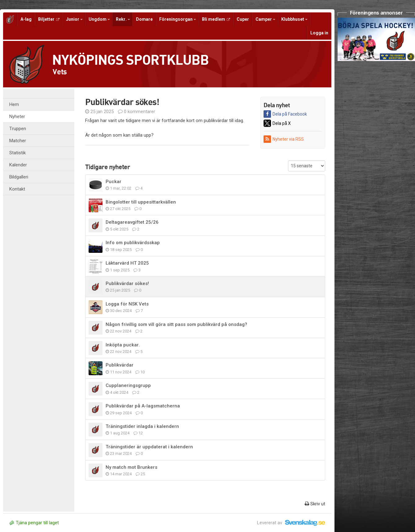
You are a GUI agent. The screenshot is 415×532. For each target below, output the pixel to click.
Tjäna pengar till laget (34, 523)
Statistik (17, 153)
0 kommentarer (137, 112)
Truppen (18, 129)
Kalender (18, 165)
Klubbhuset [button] (294, 19)
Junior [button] (74, 19)
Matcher (18, 141)
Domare (144, 19)
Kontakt (17, 189)
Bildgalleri (19, 177)
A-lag (26, 19)
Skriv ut (315, 504)
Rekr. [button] (123, 19)
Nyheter (17, 117)
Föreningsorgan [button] (178, 19)
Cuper (243, 19)
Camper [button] (265, 19)
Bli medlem (216, 19)
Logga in (319, 33)
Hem (14, 104)
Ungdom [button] (99, 19)
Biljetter (49, 19)
